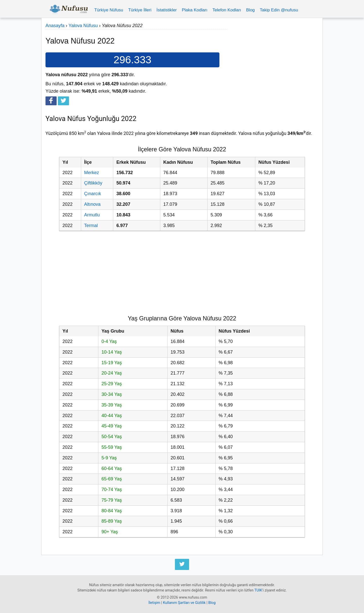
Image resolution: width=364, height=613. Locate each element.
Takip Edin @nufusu (279, 10)
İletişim (154, 603)
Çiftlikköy (93, 183)
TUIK (258, 590)
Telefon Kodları (227, 10)
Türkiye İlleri (140, 10)
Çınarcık (93, 194)
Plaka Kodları (195, 10)
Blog (251, 10)
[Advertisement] (273, 57)
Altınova (92, 204)
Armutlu (92, 215)
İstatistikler (167, 10)
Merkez (92, 173)
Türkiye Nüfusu (109, 10)
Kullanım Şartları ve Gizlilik (184, 603)
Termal (91, 226)
